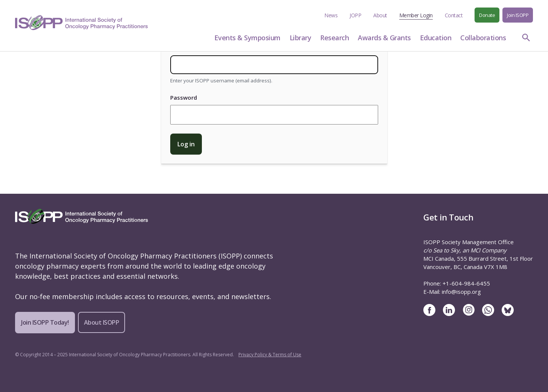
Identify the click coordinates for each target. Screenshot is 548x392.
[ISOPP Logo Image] (82, 23)
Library (301, 38)
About (380, 15)
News (331, 15)
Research (334, 38)
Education (436, 38)
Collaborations (483, 38)
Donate (487, 15)
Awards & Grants (384, 38)
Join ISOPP (518, 15)
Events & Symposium (247, 38)
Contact (454, 15)
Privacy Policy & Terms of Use (270, 355)
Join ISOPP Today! (45, 322)
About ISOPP (102, 322)
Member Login (416, 15)
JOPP (355, 15)
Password (184, 97)
